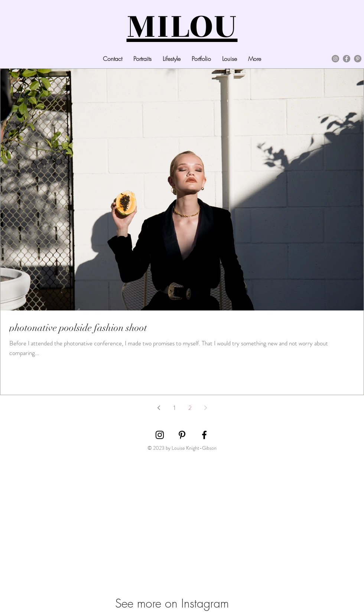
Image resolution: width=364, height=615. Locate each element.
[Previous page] (159, 408)
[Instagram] (335, 59)
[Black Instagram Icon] (160, 435)
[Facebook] (347, 59)
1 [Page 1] (174, 408)
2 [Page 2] (190, 408)
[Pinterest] (358, 59)
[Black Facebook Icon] (204, 435)
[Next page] (205, 408)
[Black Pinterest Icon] (182, 435)
